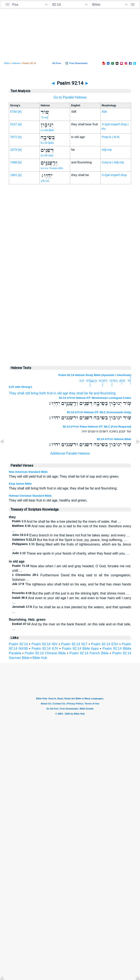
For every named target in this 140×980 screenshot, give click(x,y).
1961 (14, 175)
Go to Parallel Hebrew (70, 97)
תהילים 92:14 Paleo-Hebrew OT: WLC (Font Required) (97, 427)
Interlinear (124, 375)
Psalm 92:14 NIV (45, 644)
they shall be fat (81, 393)
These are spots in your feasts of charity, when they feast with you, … (71, 553)
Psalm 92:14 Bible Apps (80, 649)
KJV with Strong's (21, 387)
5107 (14, 124)
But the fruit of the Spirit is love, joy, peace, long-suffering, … (70, 540)
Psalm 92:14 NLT (74, 644)
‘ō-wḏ (44, 117)
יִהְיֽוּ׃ (82, 381)
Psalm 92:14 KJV (45, 649)
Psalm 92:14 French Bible (89, 653)
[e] (20, 111)
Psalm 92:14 (18, 644)
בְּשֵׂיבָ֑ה (113, 381)
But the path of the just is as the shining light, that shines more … (71, 593)
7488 (14, 162)
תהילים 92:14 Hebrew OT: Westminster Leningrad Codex (95, 398)
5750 (14, 111)
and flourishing (105, 393)
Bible (7, 63)
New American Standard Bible (28, 472)
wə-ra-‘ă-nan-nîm (52, 168)
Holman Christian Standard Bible (30, 496)
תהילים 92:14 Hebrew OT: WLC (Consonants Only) (99, 412)
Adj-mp (107, 150)
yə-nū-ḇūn (47, 130)
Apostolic (109, 375)
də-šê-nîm (47, 155)
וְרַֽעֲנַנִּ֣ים (92, 381)
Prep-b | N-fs (111, 137)
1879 (14, 150)
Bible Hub (40, 658)
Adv (104, 111)
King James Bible (20, 484)
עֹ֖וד (129, 381)
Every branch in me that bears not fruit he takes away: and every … (71, 535)
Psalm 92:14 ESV (105, 644)
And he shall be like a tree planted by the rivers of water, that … (67, 521)
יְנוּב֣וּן (122, 381)
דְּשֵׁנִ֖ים (103, 381)
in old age (61, 393)
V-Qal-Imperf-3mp (114, 175)
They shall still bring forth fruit (31, 393)
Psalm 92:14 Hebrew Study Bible (79, 375)
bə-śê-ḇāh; (47, 143)
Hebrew (16, 63)
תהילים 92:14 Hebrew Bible (114, 439)
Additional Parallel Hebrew (70, 453)
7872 (14, 137)
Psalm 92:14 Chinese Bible (45, 653)
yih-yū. (45, 181)
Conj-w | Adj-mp (113, 162)
